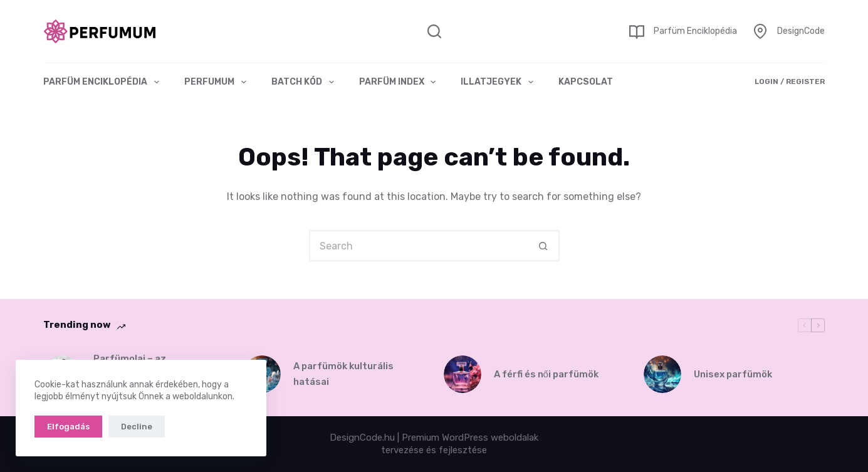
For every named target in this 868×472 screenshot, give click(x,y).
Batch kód (305, 82)
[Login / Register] (790, 82)
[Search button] (544, 246)
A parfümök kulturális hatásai (343, 374)
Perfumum (218, 82)
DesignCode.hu (362, 438)
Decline (137, 427)
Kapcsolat (586, 82)
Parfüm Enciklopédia (695, 31)
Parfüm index (400, 82)
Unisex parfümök (733, 374)
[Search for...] (419, 246)
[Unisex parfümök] (662, 374)
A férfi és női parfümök (546, 374)
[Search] (434, 31)
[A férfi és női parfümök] (463, 374)
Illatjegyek (499, 82)
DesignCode (801, 31)
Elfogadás (68, 427)
